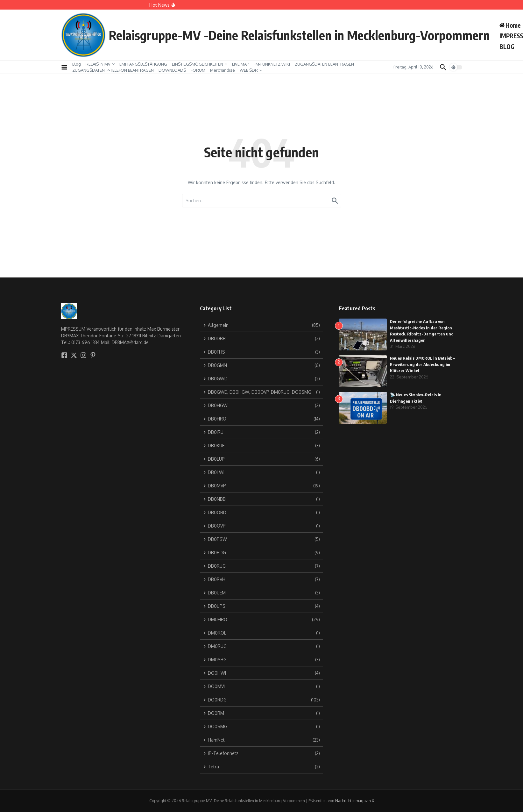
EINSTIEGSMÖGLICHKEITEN (200, 64)
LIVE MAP (240, 64)
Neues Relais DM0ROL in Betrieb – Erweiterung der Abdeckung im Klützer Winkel (422, 364)
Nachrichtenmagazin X (355, 801)
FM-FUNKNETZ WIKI (272, 64)
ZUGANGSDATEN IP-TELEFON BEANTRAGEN (113, 70)
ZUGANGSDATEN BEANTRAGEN (324, 64)
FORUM (198, 70)
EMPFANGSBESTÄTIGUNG (143, 64)
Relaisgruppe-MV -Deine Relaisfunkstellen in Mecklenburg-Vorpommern (299, 35)
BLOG (507, 47)
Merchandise (223, 70)
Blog (77, 64)
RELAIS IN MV (100, 64)
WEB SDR (251, 70)
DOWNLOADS (172, 70)
